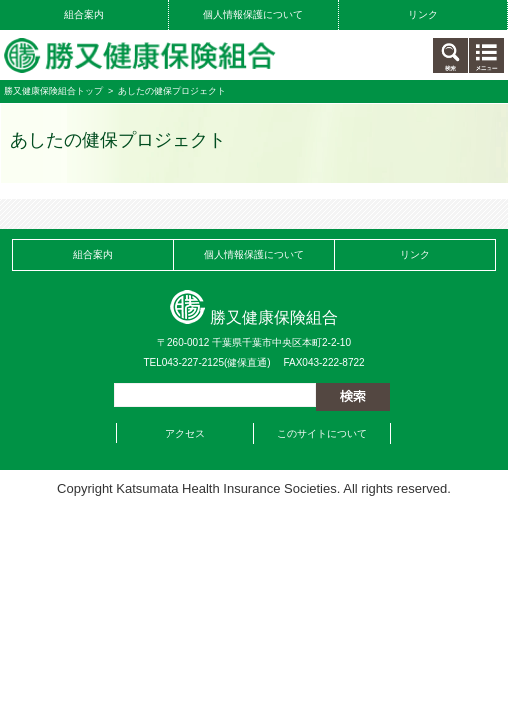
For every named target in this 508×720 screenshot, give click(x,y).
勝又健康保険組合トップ (53, 91)
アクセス (185, 433)
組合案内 (84, 14)
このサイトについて (322, 433)
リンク (423, 14)
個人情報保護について (253, 14)
